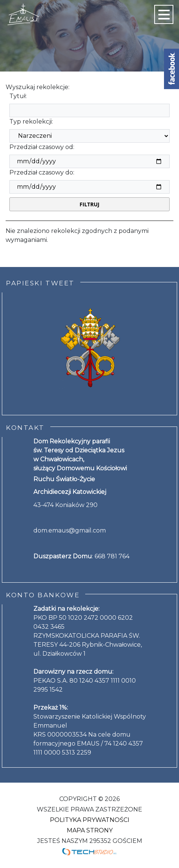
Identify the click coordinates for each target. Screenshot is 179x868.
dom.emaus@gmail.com (70, 530)
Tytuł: (18, 96)
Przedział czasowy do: (42, 172)
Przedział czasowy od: (42, 147)
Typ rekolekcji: (31, 122)
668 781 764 (112, 556)
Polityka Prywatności (90, 820)
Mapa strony (90, 830)
